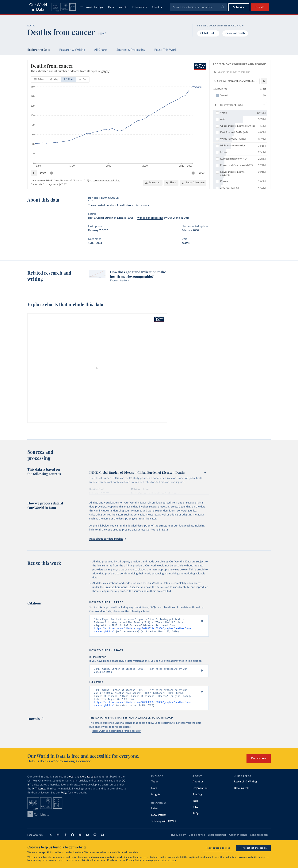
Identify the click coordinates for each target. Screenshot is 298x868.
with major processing (150, 218)
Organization (200, 793)
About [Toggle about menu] (157, 7)
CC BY (63, 184)
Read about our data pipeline (108, 539)
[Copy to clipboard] (198, 621)
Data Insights (242, 793)
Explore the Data (39, 50)
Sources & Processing (131, 50)
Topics (155, 787)
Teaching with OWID (164, 826)
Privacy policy (178, 840)
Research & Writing (72, 50)
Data (111, 7)
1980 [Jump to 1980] (43, 173)
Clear (263, 89)
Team (196, 806)
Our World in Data (38, 7)
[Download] (153, 183)
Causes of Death (235, 33)
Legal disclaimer (217, 840)
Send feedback (259, 840)
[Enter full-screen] (193, 183)
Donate (260, 7)
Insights (123, 7)
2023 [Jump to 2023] (202, 173)
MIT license (39, 794)
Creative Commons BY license (122, 587)
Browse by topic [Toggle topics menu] (92, 7)
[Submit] (222, 7)
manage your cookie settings (160, 860)
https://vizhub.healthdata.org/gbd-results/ (117, 736)
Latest (155, 813)
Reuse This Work (165, 50)
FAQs (64, 798)
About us (198, 787)
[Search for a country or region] (240, 72)
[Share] (171, 183)
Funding (197, 800)
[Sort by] (236, 81)
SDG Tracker (159, 820)
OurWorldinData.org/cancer (45, 184)
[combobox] (198, 7)
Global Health (208, 33)
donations (78, 853)
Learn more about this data (106, 181)
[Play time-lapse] (34, 173)
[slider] (51, 173)
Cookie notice (197, 840)
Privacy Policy (134, 860)
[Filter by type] (240, 105)
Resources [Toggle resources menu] (139, 7)
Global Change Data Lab (81, 782)
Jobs (195, 812)
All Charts (101, 50)
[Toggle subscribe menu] (239, 7)
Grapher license (238, 840)
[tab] (39, 79)
